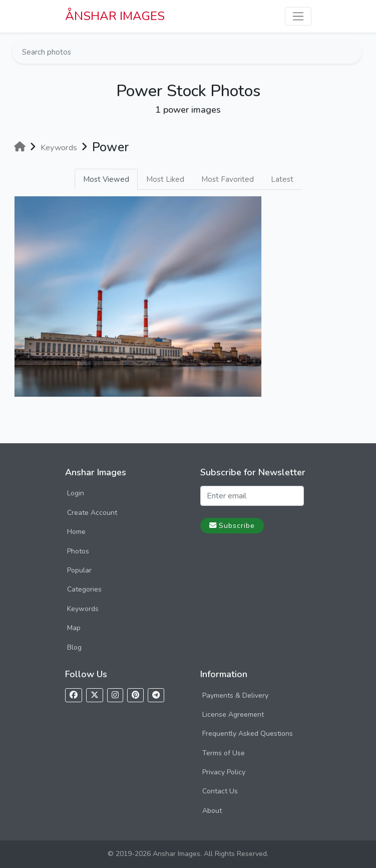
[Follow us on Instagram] (115, 695)
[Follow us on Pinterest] (135, 695)
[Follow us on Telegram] (156, 695)
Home (76, 532)
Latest (282, 179)
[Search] (353, 52)
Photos (78, 551)
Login (76, 493)
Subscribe (232, 525)
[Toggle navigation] (298, 16)
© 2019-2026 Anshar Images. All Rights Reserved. (188, 854)
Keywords (83, 609)
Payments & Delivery (235, 695)
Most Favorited (228, 179)
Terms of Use (224, 753)
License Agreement (233, 714)
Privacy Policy (224, 772)
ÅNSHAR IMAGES (115, 16)
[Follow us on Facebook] (74, 695)
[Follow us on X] (95, 695)
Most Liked (165, 179)
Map (74, 628)
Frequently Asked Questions (248, 734)
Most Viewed (106, 179)
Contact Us (220, 791)
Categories (84, 589)
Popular (79, 570)
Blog (74, 647)
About (212, 811)
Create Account (92, 513)
